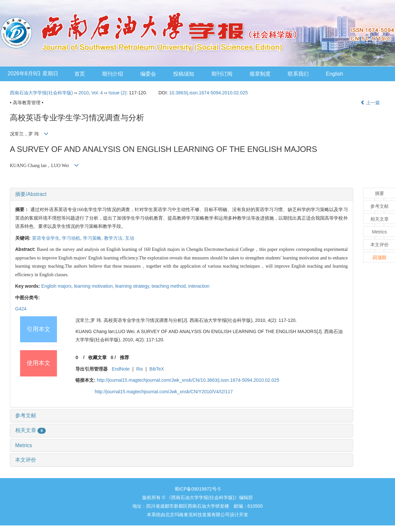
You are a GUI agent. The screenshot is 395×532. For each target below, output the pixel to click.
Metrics (24, 445)
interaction (199, 286)
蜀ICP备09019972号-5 (197, 489)
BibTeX (157, 369)
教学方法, (115, 238)
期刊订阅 (222, 74)
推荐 (124, 357)
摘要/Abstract (31, 194)
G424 (21, 309)
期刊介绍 (113, 74)
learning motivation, (95, 286)
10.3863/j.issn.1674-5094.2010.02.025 (209, 93)
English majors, (58, 286)
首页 (80, 74)
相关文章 (30, 430)
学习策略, (93, 238)
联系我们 (298, 74)
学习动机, (72, 238)
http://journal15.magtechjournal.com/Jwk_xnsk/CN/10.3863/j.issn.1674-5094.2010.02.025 (188, 380)
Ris (140, 369)
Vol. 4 (97, 93)
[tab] (182, 194)
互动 (130, 238)
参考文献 (26, 415)
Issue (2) (118, 93)
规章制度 (260, 74)
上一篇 (370, 103)
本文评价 (26, 460)
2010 (83, 93)
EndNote (120, 369)
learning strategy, (133, 286)
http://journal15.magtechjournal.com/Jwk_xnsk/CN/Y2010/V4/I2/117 (164, 392)
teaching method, (170, 286)
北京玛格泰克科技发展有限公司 (197, 515)
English (334, 74)
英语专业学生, (47, 238)
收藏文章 (97, 357)
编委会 (148, 74)
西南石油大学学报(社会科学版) (41, 93)
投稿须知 (184, 74)
